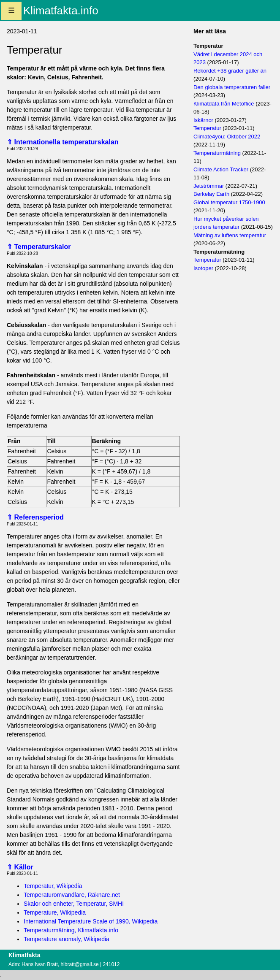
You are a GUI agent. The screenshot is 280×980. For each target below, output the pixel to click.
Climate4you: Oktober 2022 (227, 137)
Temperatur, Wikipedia (53, 886)
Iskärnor (203, 120)
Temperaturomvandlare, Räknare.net (72, 895)
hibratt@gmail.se (79, 964)
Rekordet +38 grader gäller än (230, 71)
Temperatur (207, 128)
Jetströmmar (209, 186)
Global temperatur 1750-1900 (229, 202)
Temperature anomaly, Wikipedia (67, 939)
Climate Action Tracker (221, 169)
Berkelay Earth (211, 194)
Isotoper (203, 268)
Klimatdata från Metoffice (224, 104)
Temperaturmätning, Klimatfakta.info (71, 930)
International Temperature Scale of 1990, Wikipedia (91, 921)
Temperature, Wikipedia (55, 912)
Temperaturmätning (217, 153)
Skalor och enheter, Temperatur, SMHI (74, 904)
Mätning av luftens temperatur (230, 235)
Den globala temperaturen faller (232, 87)
